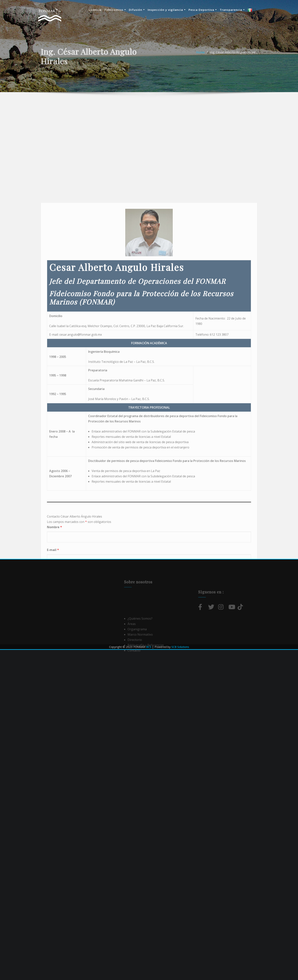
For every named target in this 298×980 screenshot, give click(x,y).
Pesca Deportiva (206, 10)
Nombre (54, 726)
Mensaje (55, 771)
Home (200, 61)
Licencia (99, 10)
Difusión (141, 10)
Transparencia (236, 10)
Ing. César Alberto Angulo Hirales (234, 61)
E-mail (53, 749)
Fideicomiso (119, 10)
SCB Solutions (180, 647)
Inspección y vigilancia (170, 10)
